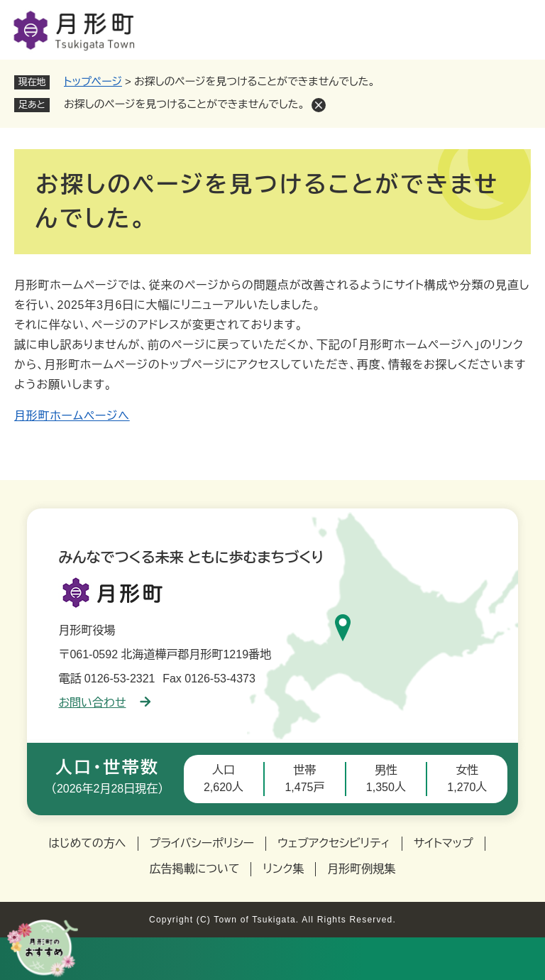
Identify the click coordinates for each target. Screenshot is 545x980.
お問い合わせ (104, 703)
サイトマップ (444, 843)
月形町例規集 (361, 869)
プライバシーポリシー (202, 843)
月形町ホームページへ (72, 416)
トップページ (93, 81)
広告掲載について (195, 869)
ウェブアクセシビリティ (334, 843)
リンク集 (283, 869)
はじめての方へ (87, 843)
